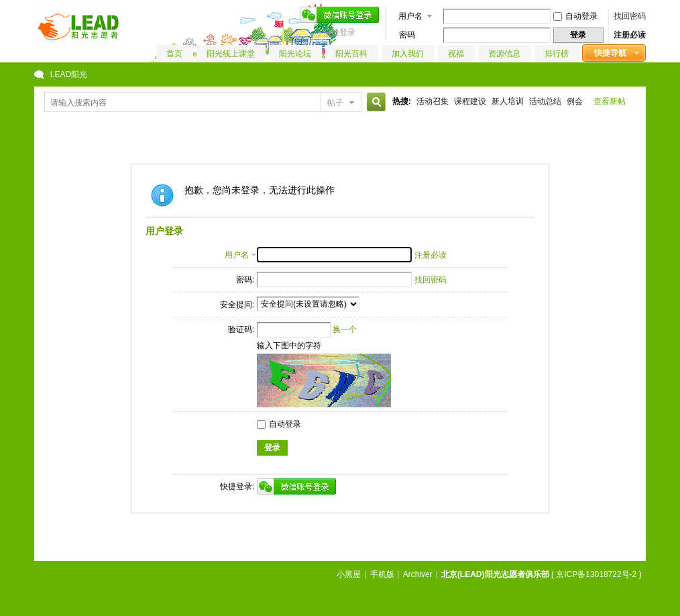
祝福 (456, 54)
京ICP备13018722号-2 (596, 574)
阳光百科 (351, 54)
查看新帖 (610, 101)
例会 (575, 101)
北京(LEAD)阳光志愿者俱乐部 (495, 574)
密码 (407, 35)
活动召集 (433, 101)
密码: (245, 280)
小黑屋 (349, 574)
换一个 (345, 329)
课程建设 (470, 101)
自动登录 (575, 16)
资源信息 (504, 54)
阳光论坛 (295, 54)
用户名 (410, 16)
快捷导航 (610, 53)
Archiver (418, 574)
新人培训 (508, 101)
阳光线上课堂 (231, 54)
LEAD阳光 (69, 74)
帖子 (335, 103)
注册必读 (630, 35)
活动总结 (545, 101)
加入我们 (408, 54)
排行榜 (557, 54)
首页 (174, 54)
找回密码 (630, 16)
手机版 (382, 574)
